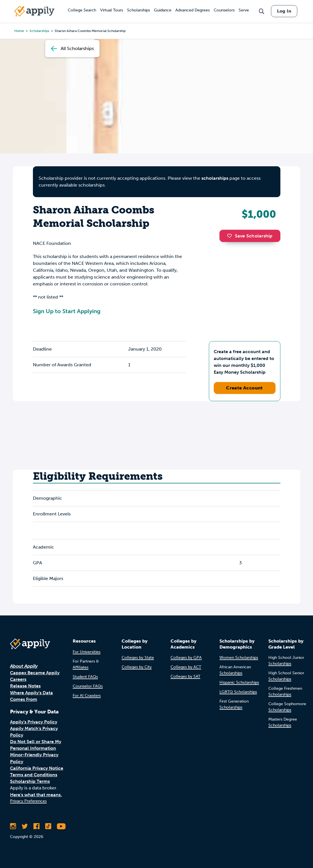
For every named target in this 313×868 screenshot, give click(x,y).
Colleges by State (138, 658)
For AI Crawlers (87, 696)
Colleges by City (137, 667)
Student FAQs (85, 677)
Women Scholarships (239, 658)
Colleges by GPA (186, 658)
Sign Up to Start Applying (67, 311)
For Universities (87, 652)
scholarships (215, 178)
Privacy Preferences (28, 801)
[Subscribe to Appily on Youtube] (61, 826)
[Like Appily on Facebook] (36, 826)
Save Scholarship (250, 236)
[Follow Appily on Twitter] (25, 826)
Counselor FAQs (88, 686)
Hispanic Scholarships (239, 682)
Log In (284, 11)
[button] (231, 236)
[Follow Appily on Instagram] (13, 826)
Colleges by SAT (185, 676)
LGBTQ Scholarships (238, 692)
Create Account (244, 388)
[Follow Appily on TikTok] (48, 826)
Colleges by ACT (186, 667)
